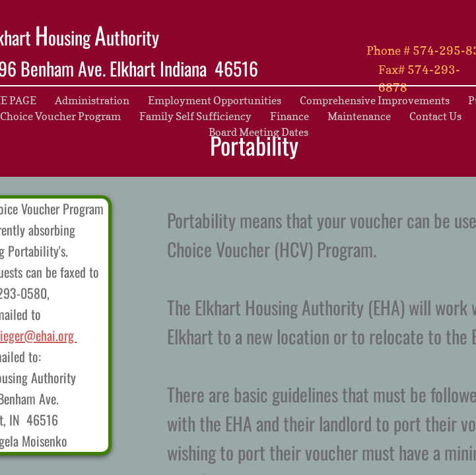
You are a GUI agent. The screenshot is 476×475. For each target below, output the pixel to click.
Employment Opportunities (215, 100)
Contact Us (435, 116)
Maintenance (359, 116)
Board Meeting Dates (258, 132)
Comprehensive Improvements (375, 100)
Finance (289, 116)
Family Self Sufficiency (195, 116)
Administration (92, 100)
